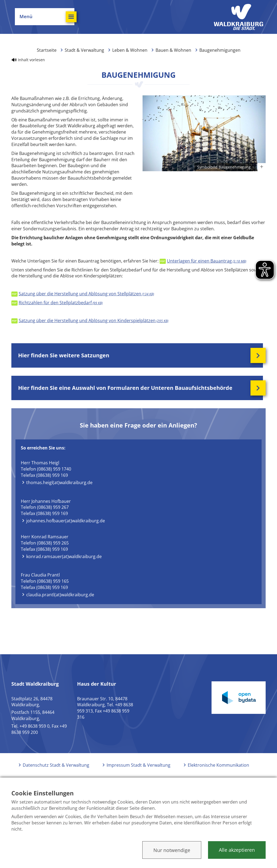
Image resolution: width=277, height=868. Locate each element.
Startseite (47, 50)
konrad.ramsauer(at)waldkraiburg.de (64, 556)
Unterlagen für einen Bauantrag (207, 261)
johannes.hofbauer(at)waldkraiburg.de (66, 521)
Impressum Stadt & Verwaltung (138, 765)
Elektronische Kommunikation (218, 765)
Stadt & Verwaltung (84, 50)
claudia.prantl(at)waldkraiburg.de (60, 595)
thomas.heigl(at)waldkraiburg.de (59, 482)
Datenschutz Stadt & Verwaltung (56, 765)
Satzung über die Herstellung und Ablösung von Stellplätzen (86, 294)
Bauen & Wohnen (173, 50)
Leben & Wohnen (130, 50)
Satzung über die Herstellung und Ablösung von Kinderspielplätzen (93, 320)
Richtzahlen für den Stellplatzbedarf (61, 303)
